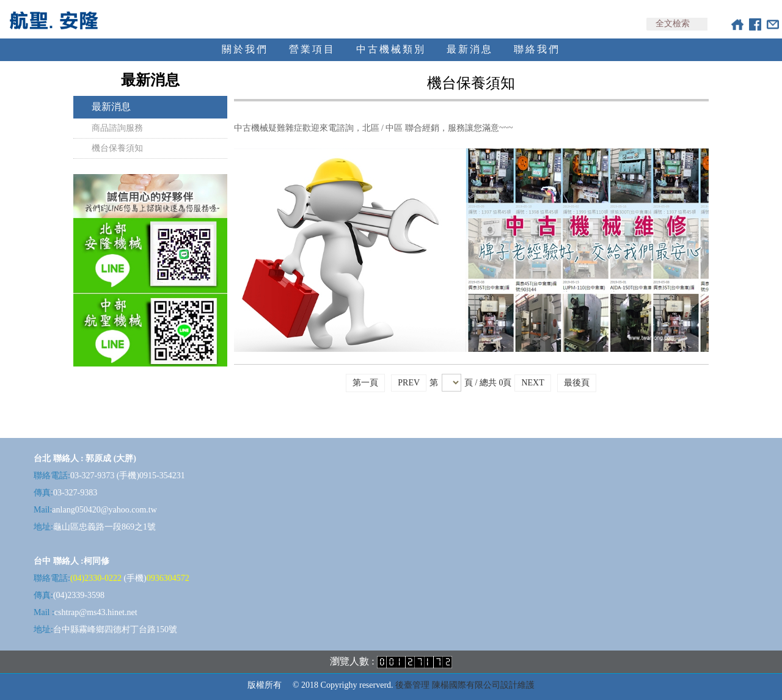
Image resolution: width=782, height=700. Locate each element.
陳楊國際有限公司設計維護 (483, 685)
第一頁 (365, 383)
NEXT (532, 383)
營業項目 (312, 49)
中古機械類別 (391, 49)
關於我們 (245, 49)
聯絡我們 (537, 49)
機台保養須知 (117, 148)
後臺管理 (412, 685)
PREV (409, 383)
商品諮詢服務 (117, 128)
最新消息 (470, 49)
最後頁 (577, 383)
